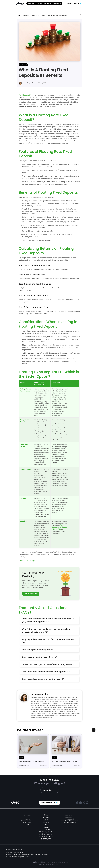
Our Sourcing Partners (46, 831)
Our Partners (46, 829)
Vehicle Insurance (27, 821)
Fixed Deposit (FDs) (26, 95)
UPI (27, 817)
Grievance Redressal (46, 835)
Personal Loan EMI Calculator (69, 821)
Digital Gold (27, 823)
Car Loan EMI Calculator (69, 823)
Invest (33, 15)
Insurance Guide (46, 826)
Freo (18, 15)
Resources (26, 15)
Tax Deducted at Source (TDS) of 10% (60, 527)
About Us (46, 817)
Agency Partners (46, 833)
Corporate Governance (46, 836)
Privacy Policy (56, 864)
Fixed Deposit (69, 817)
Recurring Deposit (69, 819)
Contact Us (46, 821)
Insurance (27, 819)
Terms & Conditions (45, 864)
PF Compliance (46, 838)
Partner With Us (46, 840)
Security (46, 828)
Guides (46, 824)
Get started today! (27, 561)
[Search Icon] (80, 15)
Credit (27, 824)
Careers (46, 819)
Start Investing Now (31, 594)
